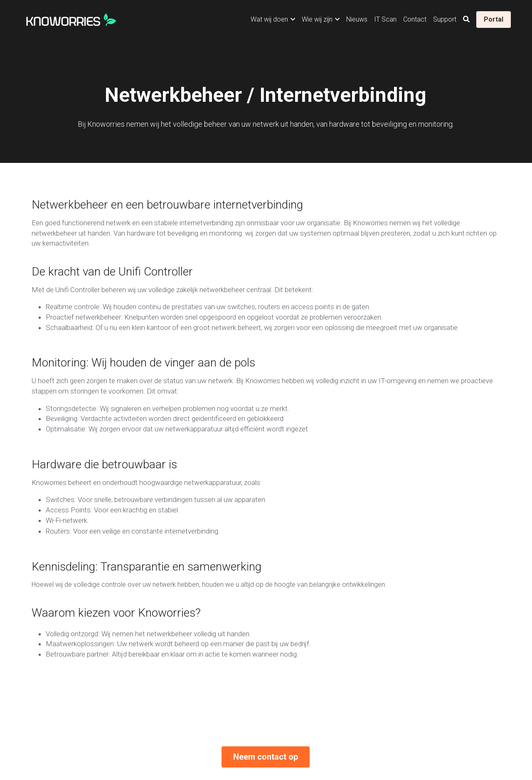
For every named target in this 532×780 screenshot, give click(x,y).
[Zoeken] (466, 19)
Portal (494, 19)
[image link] (71, 18)
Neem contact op (266, 598)
